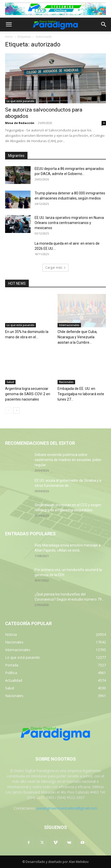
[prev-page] (8, 410)
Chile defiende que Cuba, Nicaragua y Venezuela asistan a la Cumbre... (77, 337)
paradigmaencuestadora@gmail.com (67, 808)
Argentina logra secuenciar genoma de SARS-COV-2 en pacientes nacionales (28, 394)
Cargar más (55, 268)
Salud (10, 382)
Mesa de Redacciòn (20, 123)
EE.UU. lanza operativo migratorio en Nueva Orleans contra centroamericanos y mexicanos (69, 223)
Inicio (9, 37)
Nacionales (66, 382)
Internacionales (69, 325)
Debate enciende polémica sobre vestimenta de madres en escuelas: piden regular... (68, 460)
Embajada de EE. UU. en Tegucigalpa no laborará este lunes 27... (81, 394)
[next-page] (16, 410)
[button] (9, 24)
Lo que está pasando (20, 101)
